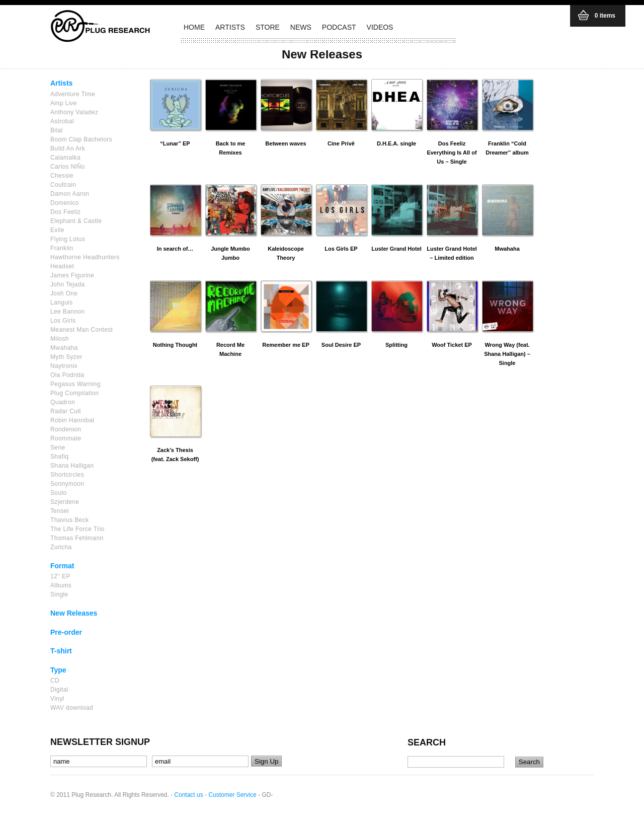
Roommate (66, 438)
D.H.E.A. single (396, 143)
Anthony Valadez (74, 112)
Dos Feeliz (65, 212)
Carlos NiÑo (68, 167)
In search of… (175, 249)
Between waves (286, 143)
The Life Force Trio (77, 529)
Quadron (63, 402)
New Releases (74, 613)
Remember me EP (286, 345)
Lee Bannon (67, 312)
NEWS (301, 27)
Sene (58, 447)
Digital (59, 690)
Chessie (62, 176)
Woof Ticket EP (452, 345)
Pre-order (66, 632)
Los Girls (63, 321)
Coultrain (63, 185)
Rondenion (66, 429)
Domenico (65, 203)
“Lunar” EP (175, 143)
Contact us (188, 795)
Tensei (60, 511)
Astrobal (62, 121)
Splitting (396, 345)
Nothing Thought (175, 345)
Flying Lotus (68, 239)
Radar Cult (66, 411)
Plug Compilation (74, 393)
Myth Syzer (66, 357)
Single (59, 594)
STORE (268, 27)
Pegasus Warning (75, 384)
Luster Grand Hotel (396, 249)
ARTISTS (230, 27)
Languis (62, 303)
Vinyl (57, 699)
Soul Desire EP (341, 345)
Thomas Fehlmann (77, 538)
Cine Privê (341, 143)
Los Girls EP (341, 249)
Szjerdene (65, 502)
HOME (194, 27)
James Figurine (72, 275)
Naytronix (64, 366)
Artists (61, 83)
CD (55, 681)
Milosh (60, 339)
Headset (62, 266)
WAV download (72, 708)
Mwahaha (64, 348)
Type (58, 670)
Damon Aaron (70, 194)
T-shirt (61, 651)
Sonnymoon (67, 484)
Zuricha (61, 547)
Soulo (59, 493)
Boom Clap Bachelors (81, 139)
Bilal (56, 130)
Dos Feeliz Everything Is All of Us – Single (452, 153)
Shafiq (59, 457)
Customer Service (232, 795)
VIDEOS (380, 27)
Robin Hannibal (72, 420)
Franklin (62, 248)
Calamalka (65, 158)
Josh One (64, 293)
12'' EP (60, 576)
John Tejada (67, 284)
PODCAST (339, 27)
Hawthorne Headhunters (85, 257)
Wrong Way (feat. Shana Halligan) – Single (507, 354)
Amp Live (64, 103)
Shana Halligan (72, 466)
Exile (57, 230)
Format (62, 566)
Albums (61, 585)
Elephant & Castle (76, 221)
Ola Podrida (67, 375)
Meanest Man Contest (82, 330)
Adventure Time (73, 94)
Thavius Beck (69, 520)
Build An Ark (68, 148)
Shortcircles (67, 475)
